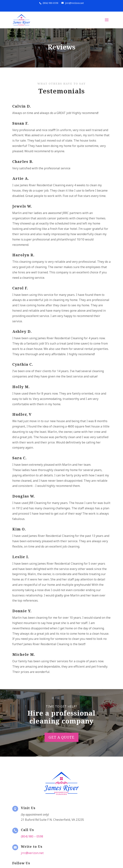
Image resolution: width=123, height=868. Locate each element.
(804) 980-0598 (51, 3)
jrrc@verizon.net (75, 3)
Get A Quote (62, 730)
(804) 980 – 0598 (32, 836)
